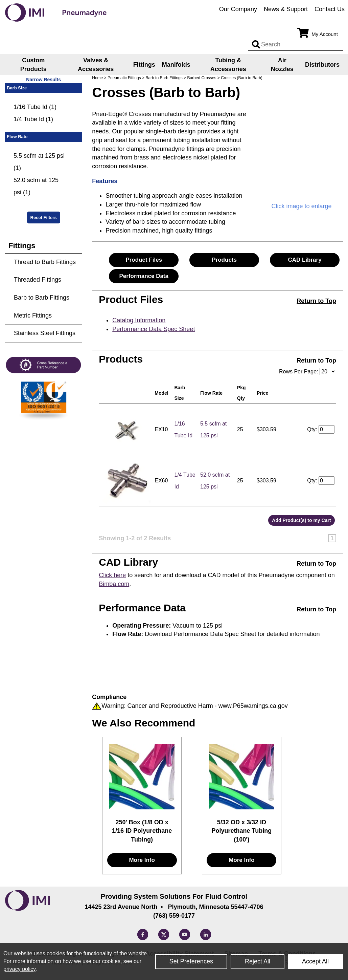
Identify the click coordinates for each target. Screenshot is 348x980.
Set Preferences (191, 961)
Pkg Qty (242, 393)
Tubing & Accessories (228, 65)
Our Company (238, 9)
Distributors (322, 65)
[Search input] (256, 45)
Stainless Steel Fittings (45, 333)
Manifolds (176, 65)
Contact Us (330, 9)
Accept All (315, 961)
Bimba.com (114, 584)
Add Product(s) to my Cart (301, 520)
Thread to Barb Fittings (45, 262)
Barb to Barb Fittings (164, 78)
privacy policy (19, 969)
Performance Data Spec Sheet (154, 329)
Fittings (144, 65)
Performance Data (144, 276)
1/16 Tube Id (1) (35, 107)
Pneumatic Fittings (124, 78)
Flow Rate (213, 393)
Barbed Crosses (202, 78)
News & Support (286, 9)
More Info (142, 860)
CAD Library (305, 260)
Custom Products (33, 65)
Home (97, 78)
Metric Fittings (33, 315)
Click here (112, 575)
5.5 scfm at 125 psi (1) (39, 162)
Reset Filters (44, 217)
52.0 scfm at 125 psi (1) (36, 186)
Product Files (144, 260)
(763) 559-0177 (174, 916)
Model (163, 393)
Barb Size (180, 393)
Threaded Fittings (38, 280)
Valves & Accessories (96, 65)
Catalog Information (139, 320)
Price (264, 393)
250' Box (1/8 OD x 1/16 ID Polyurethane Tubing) (142, 831)
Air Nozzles (282, 65)
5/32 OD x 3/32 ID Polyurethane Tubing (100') (242, 831)
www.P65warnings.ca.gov (253, 706)
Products (224, 260)
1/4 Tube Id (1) (33, 119)
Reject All (258, 961)
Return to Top (316, 301)
